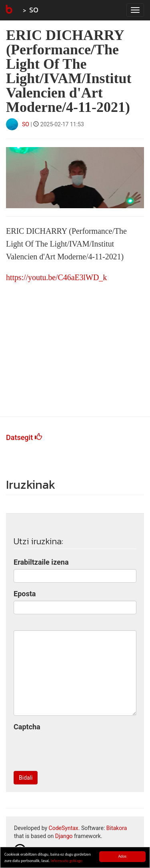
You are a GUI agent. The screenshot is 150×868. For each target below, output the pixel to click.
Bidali (26, 778)
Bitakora (117, 828)
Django (64, 836)
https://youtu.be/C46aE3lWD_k (56, 277)
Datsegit (24, 437)
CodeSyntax (64, 828)
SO (34, 10)
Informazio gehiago (67, 861)
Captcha (27, 727)
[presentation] (74, 749)
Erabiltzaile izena (41, 562)
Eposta (25, 594)
